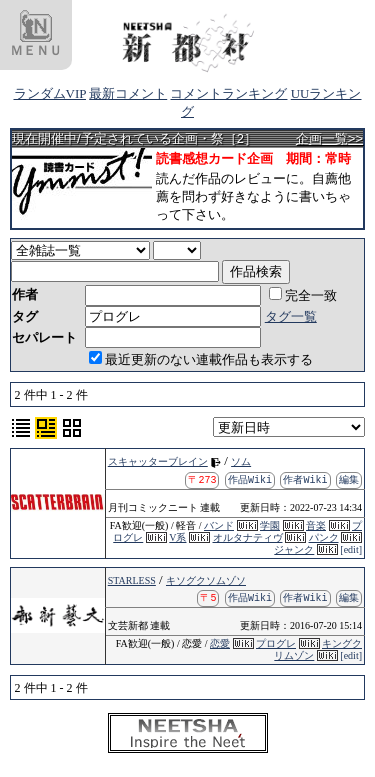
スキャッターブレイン (158, 461)
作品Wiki (250, 479)
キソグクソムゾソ (206, 580)
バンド (219, 525)
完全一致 (303, 295)
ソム (241, 461)
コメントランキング (228, 93)
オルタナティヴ (248, 537)
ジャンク (294, 549)
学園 (270, 525)
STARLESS (132, 580)
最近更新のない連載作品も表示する (201, 359)
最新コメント (128, 93)
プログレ (276, 643)
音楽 (316, 525)
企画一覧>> (329, 138)
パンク (324, 537)
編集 (349, 479)
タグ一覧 (291, 316)
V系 (177, 537)
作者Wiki (306, 479)
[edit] (351, 549)
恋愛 (220, 643)
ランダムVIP (50, 93)
